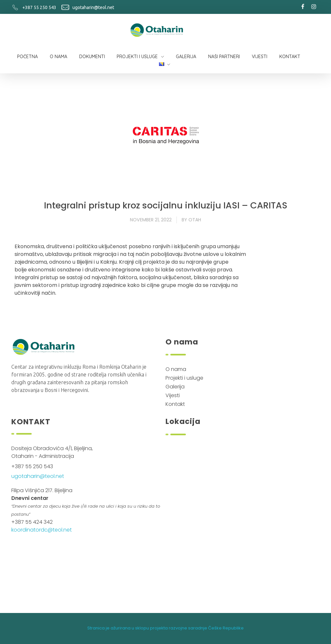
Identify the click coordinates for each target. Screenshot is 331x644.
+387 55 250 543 (39, 7)
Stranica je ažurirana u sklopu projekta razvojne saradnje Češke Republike (165, 628)
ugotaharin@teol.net (93, 7)
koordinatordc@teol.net (42, 530)
